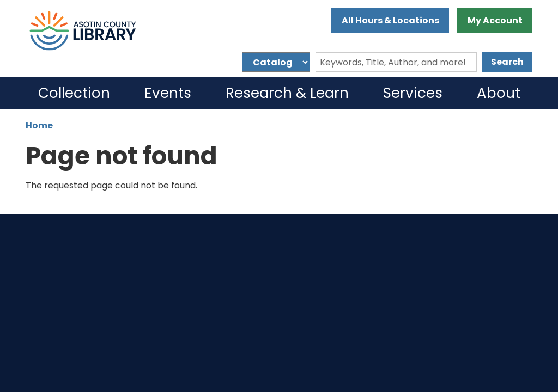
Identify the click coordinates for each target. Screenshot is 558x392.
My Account (495, 20)
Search (507, 62)
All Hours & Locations (390, 20)
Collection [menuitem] (74, 93)
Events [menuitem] (168, 93)
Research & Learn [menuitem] (287, 93)
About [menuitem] (499, 93)
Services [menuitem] (413, 93)
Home (39, 125)
